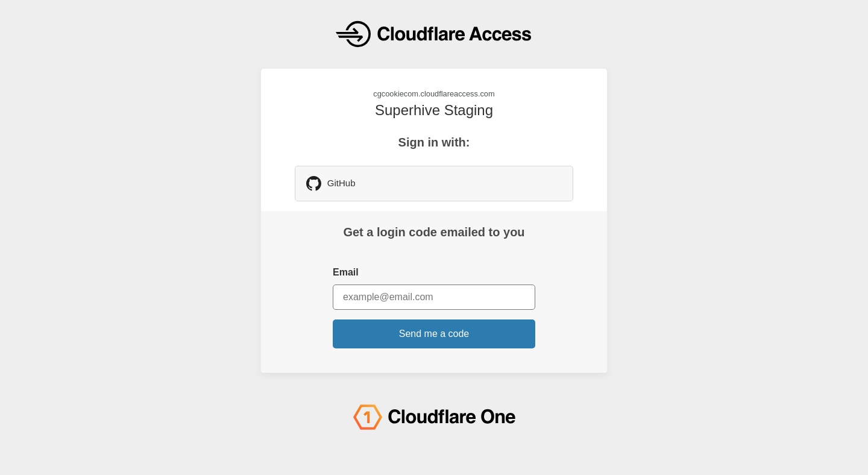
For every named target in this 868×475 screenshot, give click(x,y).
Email (346, 272)
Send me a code (434, 334)
